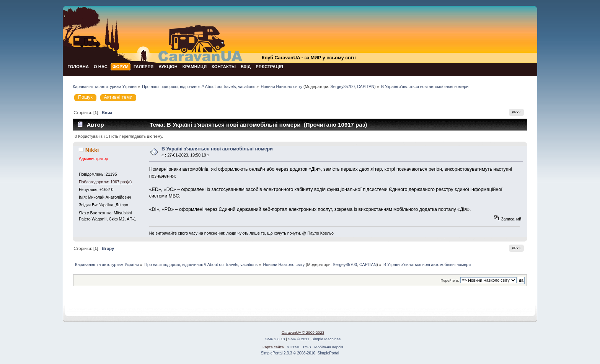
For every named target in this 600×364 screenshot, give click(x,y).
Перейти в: (450, 280)
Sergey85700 (343, 87)
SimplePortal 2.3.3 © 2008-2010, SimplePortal (300, 353)
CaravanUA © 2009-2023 (303, 332)
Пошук (85, 97)
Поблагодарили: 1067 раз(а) (105, 182)
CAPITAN (366, 87)
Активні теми (118, 97)
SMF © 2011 (299, 339)
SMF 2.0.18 (275, 339)
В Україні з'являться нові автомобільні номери (217, 149)
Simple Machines (326, 339)
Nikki (92, 150)
